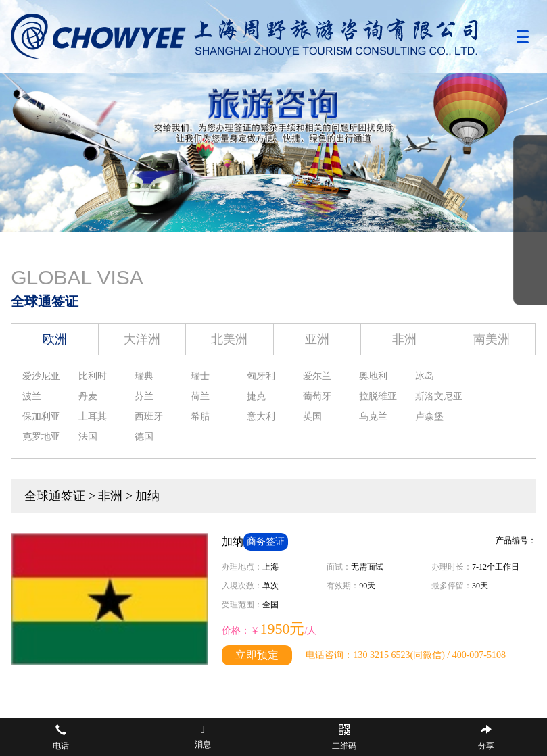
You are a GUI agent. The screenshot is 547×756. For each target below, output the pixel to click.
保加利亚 (41, 417)
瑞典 (144, 376)
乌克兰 (373, 417)
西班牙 (149, 417)
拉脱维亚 (378, 396)
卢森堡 (429, 417)
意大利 (261, 417)
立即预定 (257, 655)
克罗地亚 (41, 437)
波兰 (32, 396)
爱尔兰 (317, 376)
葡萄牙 (317, 396)
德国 (144, 437)
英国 (312, 417)
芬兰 (144, 396)
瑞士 (200, 376)
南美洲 (492, 339)
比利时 (93, 376)
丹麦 (88, 396)
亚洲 (317, 339)
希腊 (200, 417)
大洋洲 (142, 339)
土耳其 (93, 417)
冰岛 (425, 376)
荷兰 (200, 396)
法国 (88, 437)
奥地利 (373, 376)
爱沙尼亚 (41, 376)
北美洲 (229, 339)
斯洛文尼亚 (439, 396)
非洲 (404, 339)
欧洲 (55, 339)
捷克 (256, 396)
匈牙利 (261, 376)
